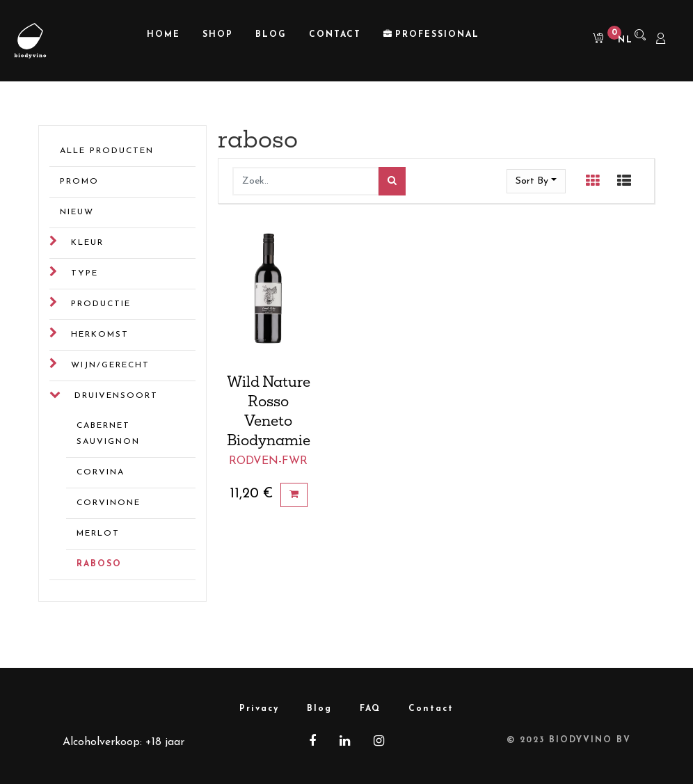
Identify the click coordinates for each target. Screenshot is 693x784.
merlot (98, 534)
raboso (99, 564)
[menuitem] (164, 35)
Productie (101, 304)
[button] (536, 181)
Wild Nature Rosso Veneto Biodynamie (269, 410)
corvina (101, 472)
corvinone (109, 503)
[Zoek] (392, 181)
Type (85, 273)
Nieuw (77, 212)
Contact (431, 709)
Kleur (87, 243)
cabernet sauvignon (108, 434)
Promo (79, 182)
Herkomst (100, 335)
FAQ (370, 709)
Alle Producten (107, 151)
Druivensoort (116, 396)
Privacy (259, 709)
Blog (319, 709)
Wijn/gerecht (110, 365)
